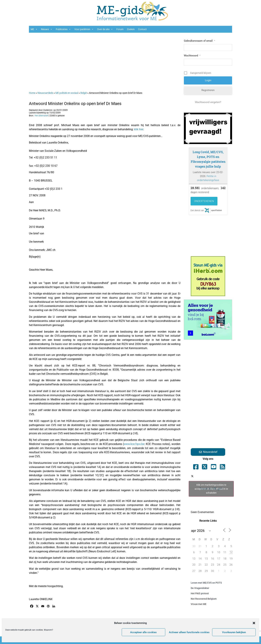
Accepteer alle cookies (143, 632)
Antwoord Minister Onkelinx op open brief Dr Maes (75, 104)
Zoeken (131, 29)
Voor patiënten (84, 29)
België (84, 93)
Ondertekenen (204, 201)
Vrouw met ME (199, 604)
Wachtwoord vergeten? (208, 102)
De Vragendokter (200, 588)
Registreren (208, 90)
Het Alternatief (41, 116)
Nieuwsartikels (45, 93)
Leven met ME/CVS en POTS (206, 583)
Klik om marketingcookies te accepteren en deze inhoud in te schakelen (211, 489)
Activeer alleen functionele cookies (189, 632)
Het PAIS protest (200, 593)
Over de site (105, 29)
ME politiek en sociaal (67, 93)
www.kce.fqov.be (134, 444)
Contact (142, 29)
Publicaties (63, 29)
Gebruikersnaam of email (199, 41)
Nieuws (47, 29)
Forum (120, 29)
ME (34, 29)
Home (32, 93)
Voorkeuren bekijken (234, 632)
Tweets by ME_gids (211, 489)
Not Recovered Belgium (204, 599)
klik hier (139, 129)
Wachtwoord (192, 56)
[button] (254, 623)
